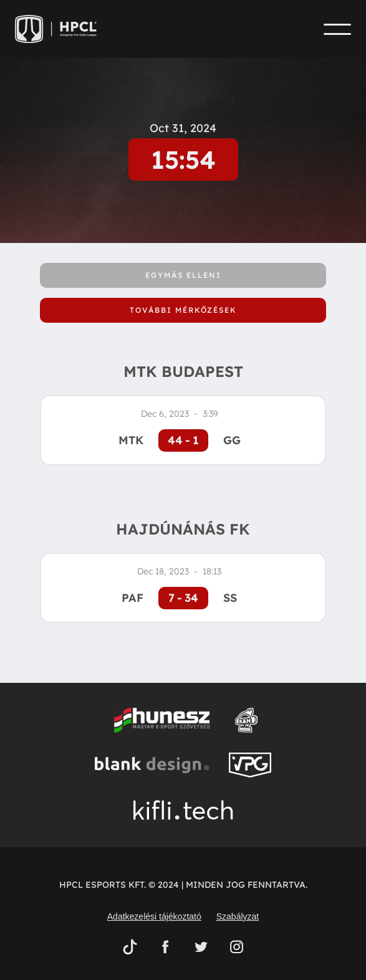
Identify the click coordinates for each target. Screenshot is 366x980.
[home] (60, 29)
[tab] (183, 275)
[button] (337, 29)
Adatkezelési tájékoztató (154, 916)
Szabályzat (238, 916)
